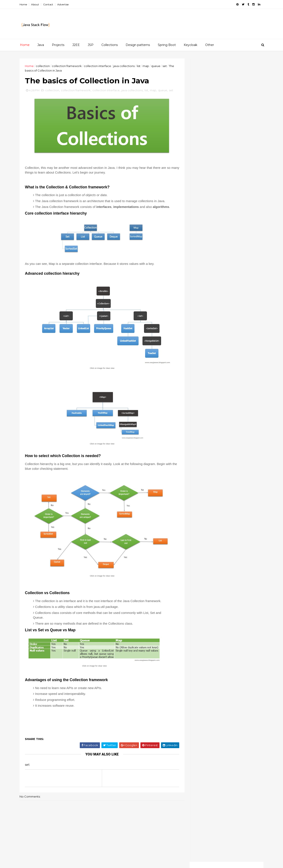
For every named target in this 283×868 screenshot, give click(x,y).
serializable (203, 620)
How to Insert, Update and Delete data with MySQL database (231, 424)
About (36, 4)
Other (210, 45)
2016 (201, 176)
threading (228, 642)
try (215, 650)
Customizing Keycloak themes (234, 366)
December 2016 (213, 180)
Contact (49, 4)
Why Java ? (208, 236)
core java (225, 553)
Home (24, 4)
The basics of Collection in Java (225, 220)
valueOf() (230, 650)
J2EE (76, 45)
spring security (206, 635)
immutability (203, 575)
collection (44, 66)
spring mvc (236, 627)
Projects (58, 45)
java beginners (205, 583)
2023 (201, 140)
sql (226, 635)
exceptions (203, 568)
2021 (201, 150)
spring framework (208, 627)
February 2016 (212, 258)
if (232, 568)
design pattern (205, 561)
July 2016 (208, 185)
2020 (201, 155)
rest (237, 613)
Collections (110, 45)
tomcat (200, 650)
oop (239, 605)
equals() (245, 561)
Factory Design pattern (219, 195)
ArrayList (201, 538)
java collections (125, 66)
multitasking (232, 598)
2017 (201, 171)
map (147, 66)
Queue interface (213, 215)
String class (237, 538)
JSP (91, 45)
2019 (201, 160)
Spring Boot (167, 45)
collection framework (68, 66)
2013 (201, 275)
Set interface (210, 200)
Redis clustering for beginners (234, 393)
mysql (199, 605)
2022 (201, 145)
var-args (249, 650)
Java (41, 45)
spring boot (239, 620)
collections (203, 553)
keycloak (213, 590)
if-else (244, 568)
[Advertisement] (226, 88)
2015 (201, 264)
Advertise (64, 4)
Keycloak (190, 45)
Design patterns (138, 45)
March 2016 (210, 252)
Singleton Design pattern (220, 225)
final (221, 568)
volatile (200, 657)
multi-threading (206, 598)
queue (157, 66)
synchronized (205, 642)
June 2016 (209, 190)
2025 (201, 135)
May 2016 (208, 242)
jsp (197, 590)
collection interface (98, 66)
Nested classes (212, 230)
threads (248, 642)
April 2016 (208, 247)
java (242, 575)
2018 (201, 166)
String (218, 538)
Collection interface (216, 210)
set (166, 66)
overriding (202, 613)
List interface (211, 205)
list (139, 66)
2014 (201, 269)
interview (226, 575)
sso (238, 635)
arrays (199, 546)
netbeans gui (219, 605)
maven (245, 590)
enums (228, 561)
